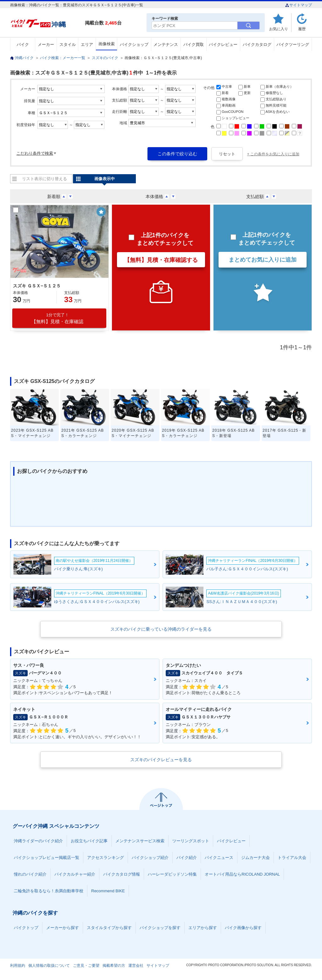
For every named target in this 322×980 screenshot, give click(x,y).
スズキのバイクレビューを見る (161, 760)
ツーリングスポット (191, 841)
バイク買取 (194, 44)
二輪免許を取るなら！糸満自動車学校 (49, 891)
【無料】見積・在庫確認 (57, 318)
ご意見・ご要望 (86, 966)
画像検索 (107, 44)
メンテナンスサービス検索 (140, 841)
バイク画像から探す (243, 928)
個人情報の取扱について (49, 966)
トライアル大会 (292, 858)
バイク (23, 44)
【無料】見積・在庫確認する (161, 260)
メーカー (46, 44)
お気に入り (279, 29)
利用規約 (18, 966)
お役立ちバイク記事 (89, 841)
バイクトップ (26, 928)
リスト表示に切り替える (44, 179)
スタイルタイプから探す (109, 928)
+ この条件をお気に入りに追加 (273, 154)
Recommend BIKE (108, 891)
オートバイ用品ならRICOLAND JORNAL (242, 874)
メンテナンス (166, 44)
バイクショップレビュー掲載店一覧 (47, 858)
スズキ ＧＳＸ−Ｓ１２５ (37, 286)
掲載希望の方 (114, 966)
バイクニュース (219, 858)
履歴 (302, 29)
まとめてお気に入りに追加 (263, 260)
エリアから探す (203, 928)
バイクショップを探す (160, 928)
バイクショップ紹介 (150, 858)
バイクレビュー (223, 44)
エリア (87, 44)
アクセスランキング (105, 858)
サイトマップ (299, 5)
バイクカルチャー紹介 (75, 874)
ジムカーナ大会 (255, 858)
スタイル (68, 44)
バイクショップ (134, 44)
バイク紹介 (187, 858)
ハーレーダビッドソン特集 (172, 874)
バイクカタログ (257, 44)
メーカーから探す (63, 928)
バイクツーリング (293, 44)
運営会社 (136, 966)
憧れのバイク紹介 (30, 874)
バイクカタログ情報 (122, 874)
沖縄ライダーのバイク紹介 (38, 841)
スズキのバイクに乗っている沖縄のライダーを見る (161, 629)
